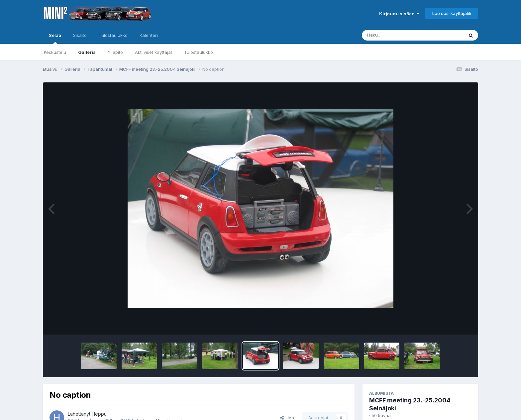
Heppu (99, 414)
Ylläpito (115, 52)
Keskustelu (55, 52)
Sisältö (80, 35)
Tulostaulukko (199, 52)
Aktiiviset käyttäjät (154, 52)
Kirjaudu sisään (399, 14)
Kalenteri (149, 35)
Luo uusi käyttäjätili (452, 13)
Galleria (87, 52)
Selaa (55, 38)
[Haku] (400, 35)
